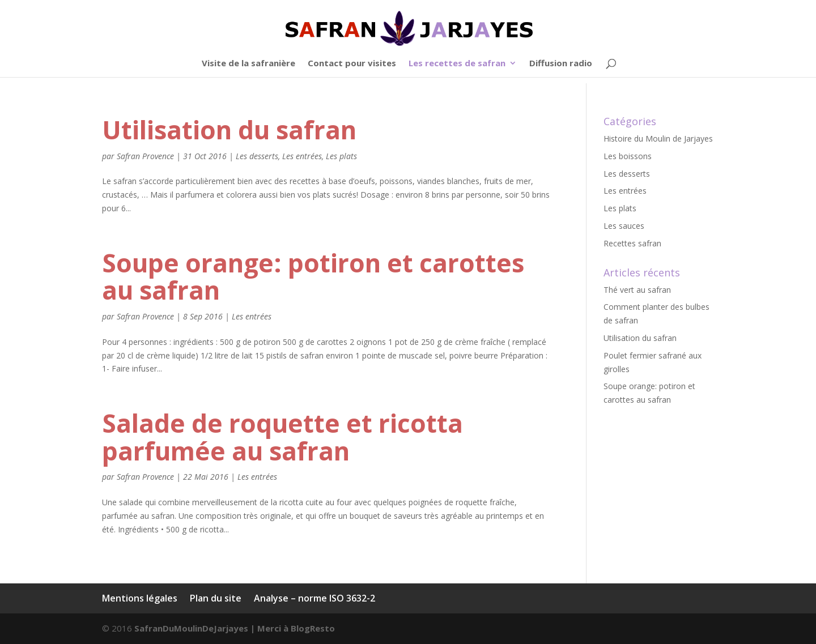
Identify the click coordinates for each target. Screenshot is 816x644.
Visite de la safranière (248, 64)
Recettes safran (632, 243)
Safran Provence (145, 156)
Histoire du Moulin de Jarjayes (658, 138)
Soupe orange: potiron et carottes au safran (313, 277)
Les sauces (624, 226)
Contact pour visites (352, 64)
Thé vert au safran (637, 290)
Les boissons (628, 156)
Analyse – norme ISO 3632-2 (314, 598)
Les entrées (302, 156)
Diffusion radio (561, 64)
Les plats (341, 156)
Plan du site (216, 598)
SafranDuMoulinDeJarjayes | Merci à (212, 628)
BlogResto (313, 628)
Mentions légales (140, 598)
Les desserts (257, 156)
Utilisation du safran (229, 130)
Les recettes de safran (457, 64)
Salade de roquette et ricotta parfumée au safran (282, 437)
